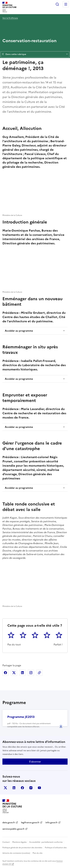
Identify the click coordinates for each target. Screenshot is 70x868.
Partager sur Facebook (5, 673)
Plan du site (37, 853)
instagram (31, 788)
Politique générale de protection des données (22, 848)
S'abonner (35, 762)
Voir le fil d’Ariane (10, 18)
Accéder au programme (19, 331)
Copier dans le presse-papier (39, 673)
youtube (39, 788)
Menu (66, 4)
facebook (22, 788)
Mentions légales (19, 842)
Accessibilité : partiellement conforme (46, 842)
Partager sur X (14, 673)
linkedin (14, 788)
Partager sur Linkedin (22, 673)
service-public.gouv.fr (13, 829)
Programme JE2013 (21, 717)
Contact (6, 842)
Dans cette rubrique (35, 54)
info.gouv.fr (52, 823)
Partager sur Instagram (31, 673)
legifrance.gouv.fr (30, 823)
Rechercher (57, 4)
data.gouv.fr (9, 823)
